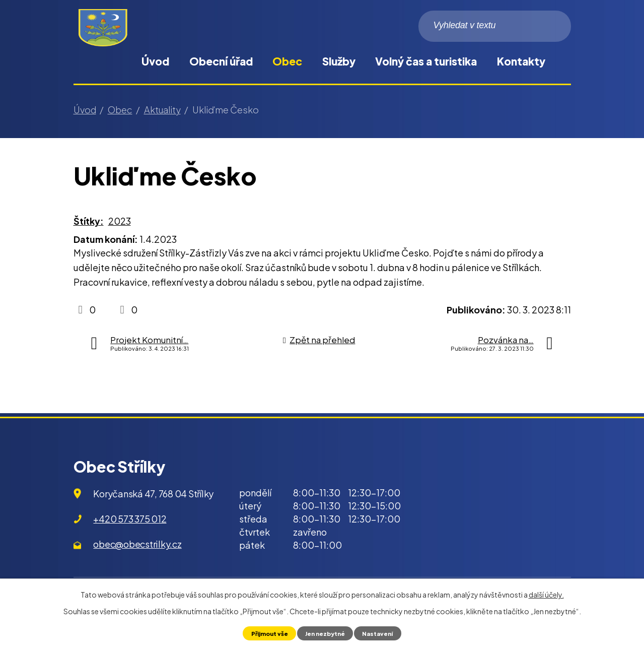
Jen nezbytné (326, 633)
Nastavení (383, 633)
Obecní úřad (221, 61)
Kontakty (521, 61)
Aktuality (162, 110)
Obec (287, 61)
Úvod (155, 61)
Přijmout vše (265, 633)
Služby (339, 61)
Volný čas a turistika (426, 61)
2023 (120, 221)
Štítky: (89, 221)
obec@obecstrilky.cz (137, 544)
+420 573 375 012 (130, 519)
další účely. (546, 594)
